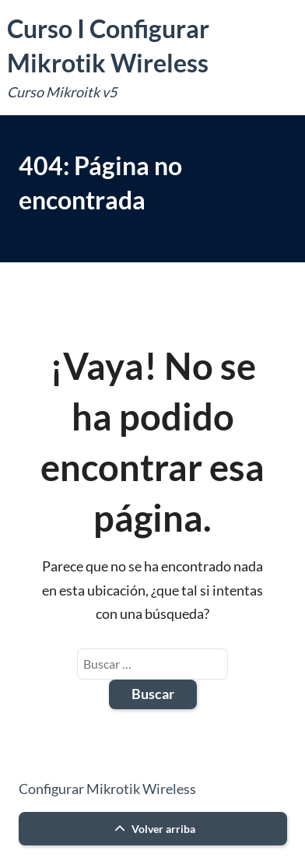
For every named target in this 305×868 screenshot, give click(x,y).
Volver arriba (153, 829)
